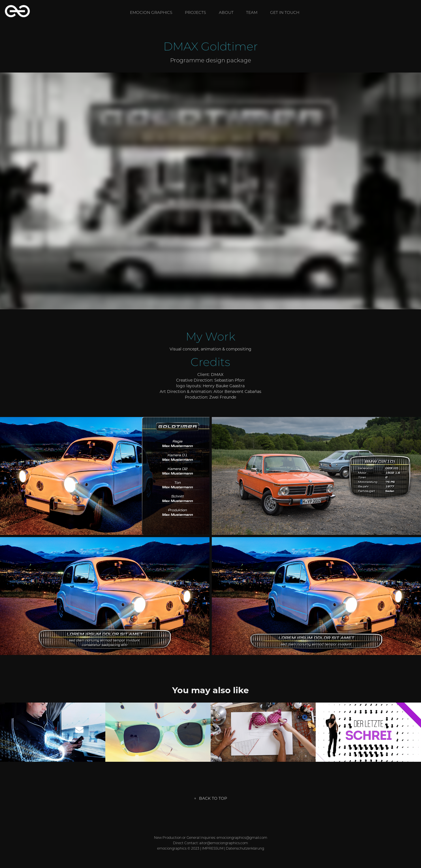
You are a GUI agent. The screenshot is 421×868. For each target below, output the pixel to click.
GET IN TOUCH (285, 12)
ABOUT (226, 12)
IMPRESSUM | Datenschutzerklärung (233, 848)
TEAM (252, 12)
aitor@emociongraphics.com (224, 843)
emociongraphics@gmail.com (242, 838)
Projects (195, 12)
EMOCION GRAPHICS (151, 12)
